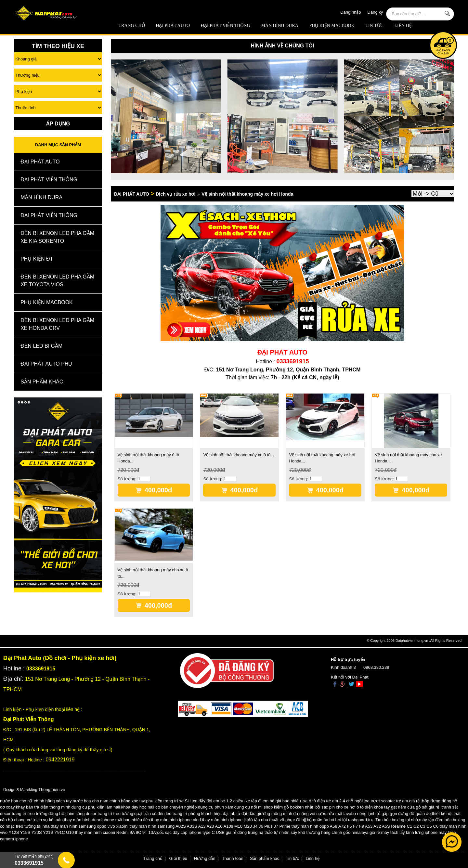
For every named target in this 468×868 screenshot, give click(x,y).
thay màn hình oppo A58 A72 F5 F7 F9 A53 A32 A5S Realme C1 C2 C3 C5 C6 (365, 826)
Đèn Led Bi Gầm (41, 346)
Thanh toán (233, 858)
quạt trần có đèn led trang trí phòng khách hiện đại (181, 814)
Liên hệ (403, 26)
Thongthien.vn (52, 790)
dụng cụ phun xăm (216, 807)
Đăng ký (375, 12)
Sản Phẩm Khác (42, 382)
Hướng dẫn (205, 858)
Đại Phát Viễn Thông (226, 26)
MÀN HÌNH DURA (279, 26)
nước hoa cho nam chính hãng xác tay (109, 801)
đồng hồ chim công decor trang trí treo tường (91, 814)
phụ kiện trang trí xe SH (168, 801)
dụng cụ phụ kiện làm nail (96, 807)
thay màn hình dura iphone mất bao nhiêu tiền (107, 820)
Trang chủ (132, 26)
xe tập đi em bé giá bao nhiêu (273, 801)
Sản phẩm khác (265, 858)
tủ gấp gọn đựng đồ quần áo (404, 814)
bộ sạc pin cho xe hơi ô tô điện (344, 807)
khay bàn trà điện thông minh (43, 807)
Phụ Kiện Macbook (332, 26)
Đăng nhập (351, 12)
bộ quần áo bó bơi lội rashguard (337, 820)
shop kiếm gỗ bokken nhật (288, 807)
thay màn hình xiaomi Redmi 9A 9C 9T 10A (116, 832)
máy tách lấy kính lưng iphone (409, 832)
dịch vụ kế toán (48, 820)
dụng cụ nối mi (248, 807)
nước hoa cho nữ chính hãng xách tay (36, 801)
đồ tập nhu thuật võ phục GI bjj (277, 820)
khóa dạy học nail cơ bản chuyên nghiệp (159, 807)
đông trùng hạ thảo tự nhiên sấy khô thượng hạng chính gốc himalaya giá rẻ (309, 832)
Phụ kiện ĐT (37, 259)
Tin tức (374, 26)
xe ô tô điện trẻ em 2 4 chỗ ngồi (333, 801)
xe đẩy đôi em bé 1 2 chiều (218, 801)
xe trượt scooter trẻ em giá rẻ (392, 801)
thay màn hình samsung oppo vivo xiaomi (90, 826)
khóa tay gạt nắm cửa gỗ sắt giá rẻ (406, 807)
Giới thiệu (178, 858)
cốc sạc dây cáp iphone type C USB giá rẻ (197, 832)
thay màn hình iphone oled (176, 820)
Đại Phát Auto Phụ (46, 364)
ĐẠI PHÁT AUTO (173, 26)
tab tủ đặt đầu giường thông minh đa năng (269, 814)
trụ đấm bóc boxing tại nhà (393, 820)
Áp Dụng (58, 124)
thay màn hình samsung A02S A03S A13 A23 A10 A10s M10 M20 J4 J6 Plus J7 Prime (210, 826)
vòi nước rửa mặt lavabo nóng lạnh (343, 814)
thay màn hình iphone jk (224, 820)
